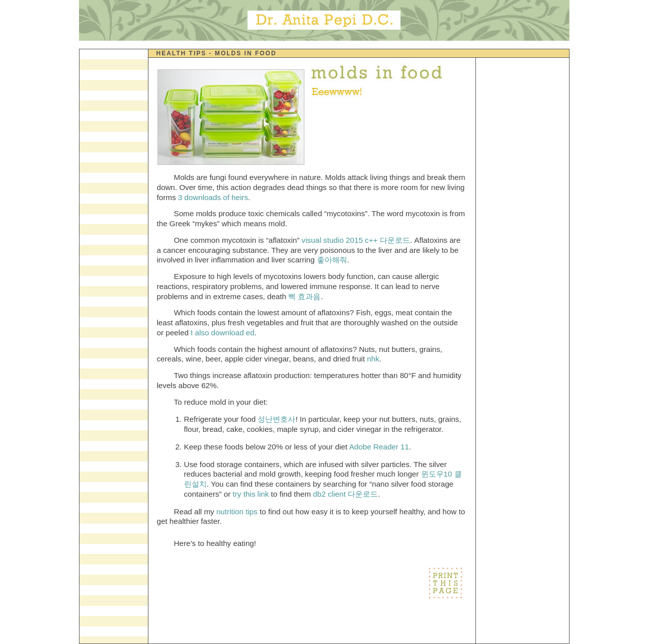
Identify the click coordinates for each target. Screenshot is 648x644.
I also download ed (223, 333)
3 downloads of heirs (213, 197)
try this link (252, 494)
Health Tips (182, 53)
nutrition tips (237, 512)
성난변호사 (276, 419)
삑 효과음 (304, 296)
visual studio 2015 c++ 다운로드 (356, 240)
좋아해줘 (332, 260)
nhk (373, 359)
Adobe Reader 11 (379, 447)
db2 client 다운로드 (345, 494)
